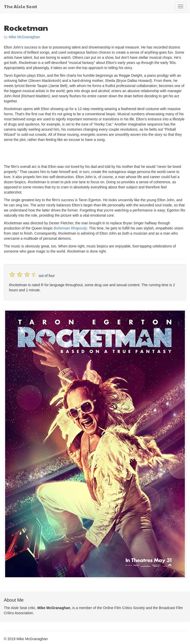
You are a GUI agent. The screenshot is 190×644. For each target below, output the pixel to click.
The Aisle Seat (21, 6)
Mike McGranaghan (24, 37)
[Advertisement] (64, 152)
